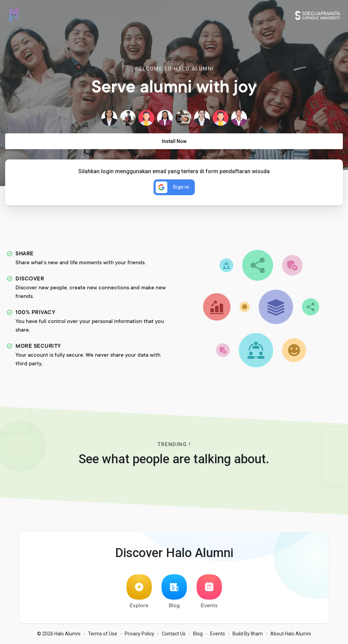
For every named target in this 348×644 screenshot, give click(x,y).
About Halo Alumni (291, 634)
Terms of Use (103, 634)
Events (209, 592)
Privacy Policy (139, 634)
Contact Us (174, 634)
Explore (139, 592)
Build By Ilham (248, 634)
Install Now (174, 141)
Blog (174, 592)
